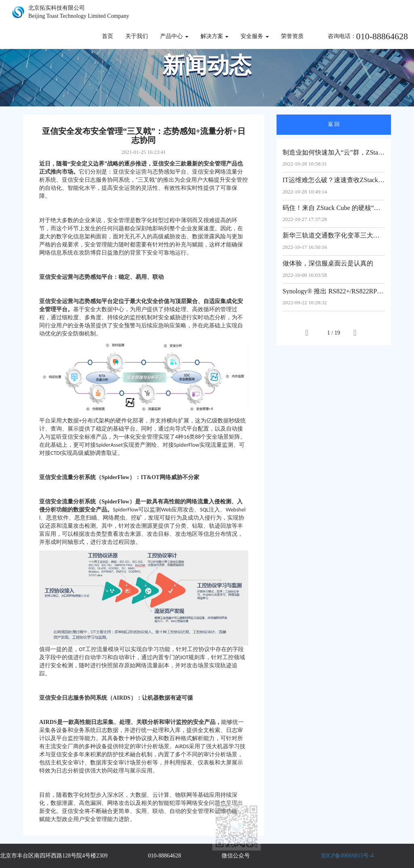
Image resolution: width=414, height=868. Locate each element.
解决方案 (215, 36)
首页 (108, 36)
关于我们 (137, 36)
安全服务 (255, 36)
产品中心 (174, 36)
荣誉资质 (292, 36)
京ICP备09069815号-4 (347, 856)
